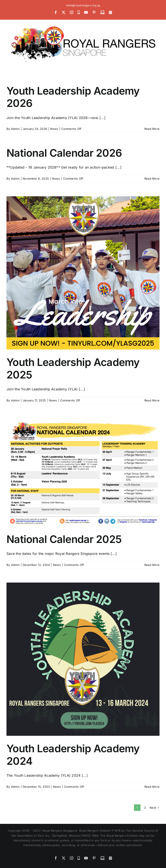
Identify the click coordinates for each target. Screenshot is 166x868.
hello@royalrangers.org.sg (83, 5)
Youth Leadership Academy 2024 (73, 755)
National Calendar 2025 (64, 539)
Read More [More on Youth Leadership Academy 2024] (152, 787)
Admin (15, 129)
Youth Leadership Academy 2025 (73, 368)
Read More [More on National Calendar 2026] (152, 179)
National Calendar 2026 (64, 153)
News (54, 129)
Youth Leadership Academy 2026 (73, 97)
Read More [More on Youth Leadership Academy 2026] (152, 129)
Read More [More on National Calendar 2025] (152, 565)
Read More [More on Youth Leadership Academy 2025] (152, 400)
